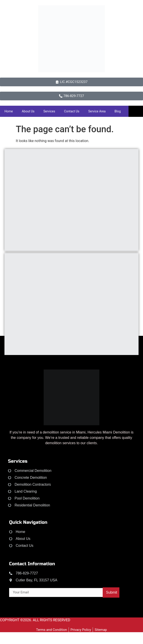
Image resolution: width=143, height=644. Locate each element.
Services (49, 111)
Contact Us (72, 111)
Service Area (97, 111)
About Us (28, 111)
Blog (118, 111)
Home (9, 111)
